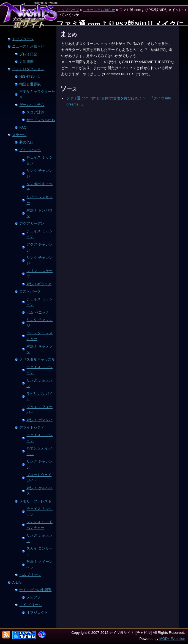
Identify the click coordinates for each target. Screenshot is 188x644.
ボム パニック (38, 312)
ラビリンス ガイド (39, 396)
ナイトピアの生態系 (35, 590)
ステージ (19, 135)
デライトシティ (32, 427)
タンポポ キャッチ (39, 187)
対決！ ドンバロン (39, 213)
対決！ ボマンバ (39, 420)
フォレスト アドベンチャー (39, 525)
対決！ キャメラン (39, 349)
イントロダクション (28, 69)
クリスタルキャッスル (37, 359)
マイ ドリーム (31, 605)
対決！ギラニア (39, 284)
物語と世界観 (30, 84)
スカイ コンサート (39, 551)
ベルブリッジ (30, 575)
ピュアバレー (30, 150)
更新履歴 (26, 62)
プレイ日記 (28, 54)
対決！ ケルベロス (39, 491)
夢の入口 (26, 142)
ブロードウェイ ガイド (39, 478)
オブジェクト (37, 612)
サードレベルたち (41, 120)
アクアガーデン (32, 223)
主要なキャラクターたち (37, 94)
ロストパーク (30, 291)
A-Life (17, 582)
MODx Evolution (172, 639)
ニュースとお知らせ (99, 10)
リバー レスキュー (39, 200)
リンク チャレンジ (39, 173)
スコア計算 (35, 112)
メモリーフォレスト (35, 501)
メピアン (34, 597)
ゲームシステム (32, 105)
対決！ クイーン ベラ (39, 564)
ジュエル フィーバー (39, 410)
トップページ (68, 10)
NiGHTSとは (29, 76)
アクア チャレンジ (39, 247)
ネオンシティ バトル (39, 451)
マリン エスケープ (39, 274)
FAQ (23, 127)
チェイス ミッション (39, 160)
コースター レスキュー (39, 336)
